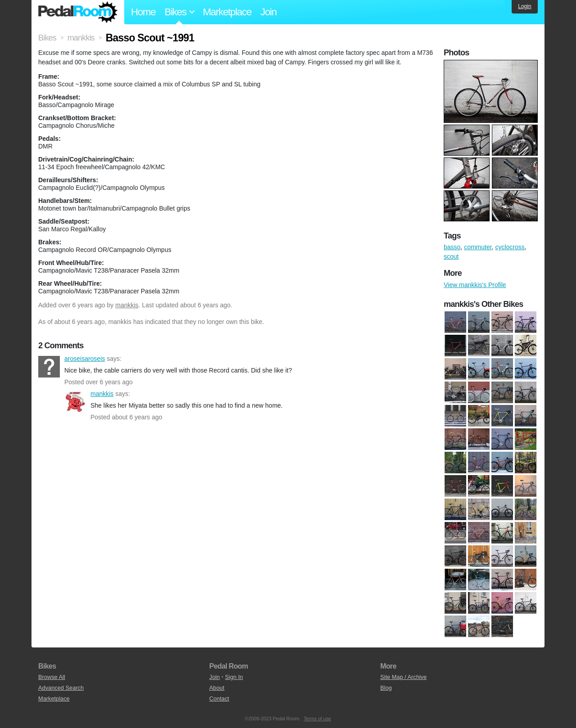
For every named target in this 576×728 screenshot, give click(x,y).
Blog (386, 688)
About (217, 688)
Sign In (234, 677)
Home (143, 12)
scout (451, 256)
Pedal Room (78, 12)
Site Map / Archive (403, 677)
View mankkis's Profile (475, 285)
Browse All (52, 677)
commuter (478, 247)
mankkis (127, 305)
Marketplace (227, 12)
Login (524, 6)
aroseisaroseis (49, 367)
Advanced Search (61, 688)
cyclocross (510, 247)
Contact (219, 699)
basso (452, 247)
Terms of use (317, 719)
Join (269, 12)
